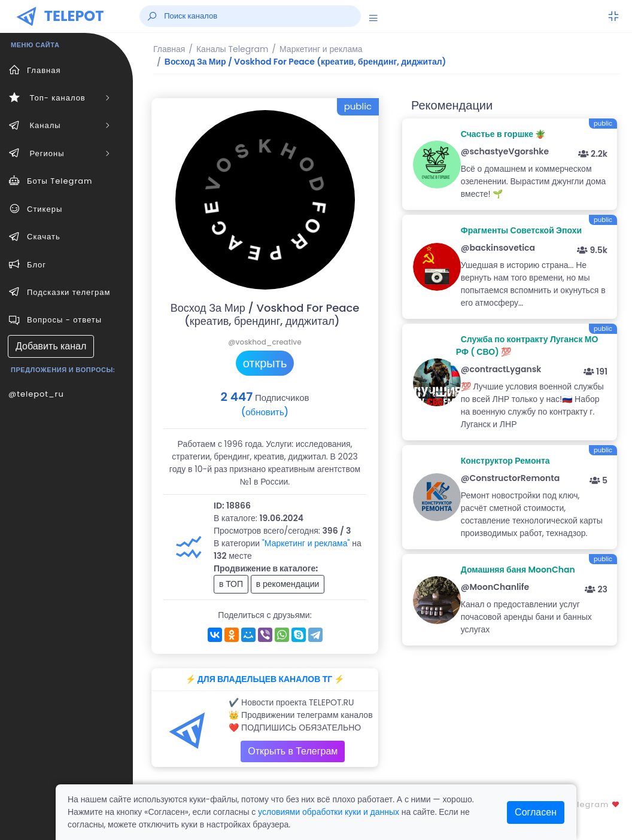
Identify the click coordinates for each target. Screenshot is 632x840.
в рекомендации (288, 584)
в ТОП (231, 584)
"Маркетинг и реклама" (306, 543)
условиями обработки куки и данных (329, 812)
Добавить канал (51, 346)
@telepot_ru (36, 394)
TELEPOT (74, 16)
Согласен (536, 812)
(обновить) (265, 412)
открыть (265, 363)
